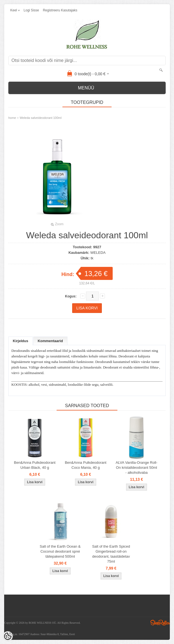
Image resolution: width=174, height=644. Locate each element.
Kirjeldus (21, 341)
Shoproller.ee (160, 623)
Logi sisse (31, 10)
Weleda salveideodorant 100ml (41, 118)
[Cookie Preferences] (8, 636)
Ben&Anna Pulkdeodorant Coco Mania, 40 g (86, 465)
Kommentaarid (50, 341)
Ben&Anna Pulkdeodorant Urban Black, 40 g (35, 465)
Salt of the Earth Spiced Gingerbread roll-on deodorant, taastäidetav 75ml (111, 554)
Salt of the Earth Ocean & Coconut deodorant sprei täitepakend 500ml (60, 551)
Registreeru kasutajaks (60, 10)
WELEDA (98, 253)
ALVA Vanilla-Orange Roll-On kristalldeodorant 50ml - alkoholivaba (137, 468)
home (12, 118)
